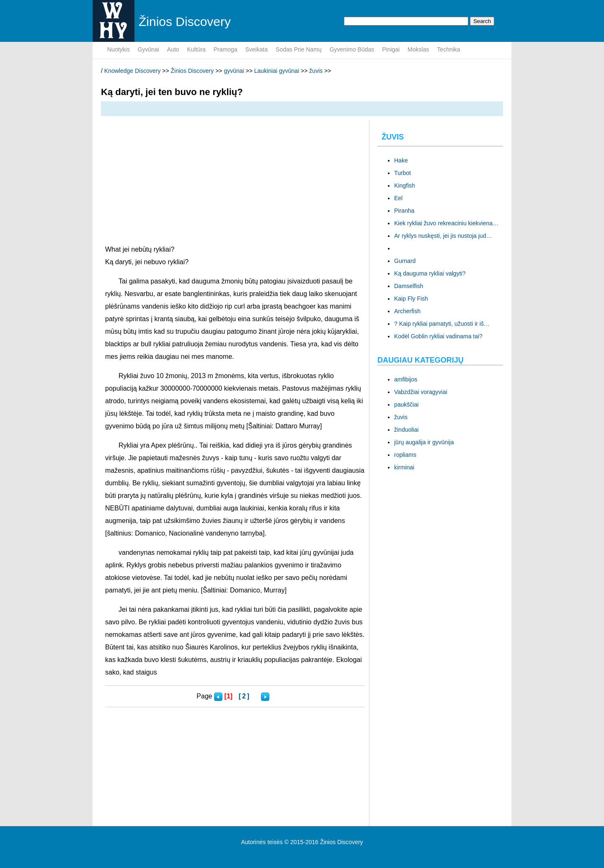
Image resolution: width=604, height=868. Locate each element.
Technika (448, 49)
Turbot (403, 173)
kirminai (404, 467)
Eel (398, 198)
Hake (401, 160)
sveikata (256, 49)
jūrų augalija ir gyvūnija (424, 442)
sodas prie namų (299, 49)
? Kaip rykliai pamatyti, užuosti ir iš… (442, 324)
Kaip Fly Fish (411, 299)
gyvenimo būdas (352, 49)
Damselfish (409, 286)
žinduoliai (406, 430)
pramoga (226, 49)
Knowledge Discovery (133, 71)
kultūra (196, 49)
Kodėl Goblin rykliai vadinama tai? (438, 336)
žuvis (316, 71)
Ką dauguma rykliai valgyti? (430, 273)
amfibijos (406, 379)
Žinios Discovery (192, 71)
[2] (245, 696)
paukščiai (406, 404)
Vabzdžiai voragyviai (421, 392)
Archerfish (407, 311)
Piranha (404, 211)
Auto (173, 49)
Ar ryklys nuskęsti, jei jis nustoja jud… (443, 236)
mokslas (418, 49)
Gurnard (405, 261)
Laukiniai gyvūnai (277, 71)
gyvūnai (148, 49)
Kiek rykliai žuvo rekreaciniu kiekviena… (446, 223)
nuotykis (119, 49)
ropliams (405, 455)
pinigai (391, 49)
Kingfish (405, 185)
